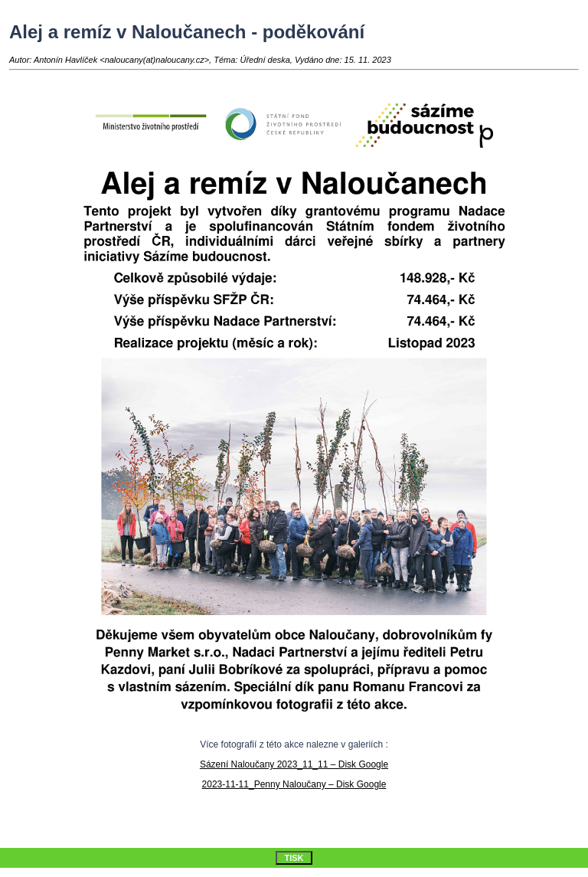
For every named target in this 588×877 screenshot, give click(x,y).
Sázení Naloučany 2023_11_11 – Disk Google (294, 764)
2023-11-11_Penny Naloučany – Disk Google (294, 784)
